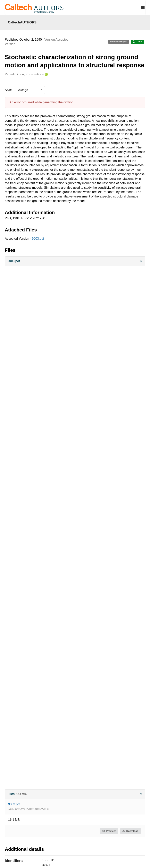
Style (8, 90)
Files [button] (75, 794)
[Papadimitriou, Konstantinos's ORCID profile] (46, 75)
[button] (75, 261)
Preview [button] (109, 831)
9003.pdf (38, 239)
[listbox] (29, 90)
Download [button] (130, 831)
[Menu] (143, 7)
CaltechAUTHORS (22, 22)
